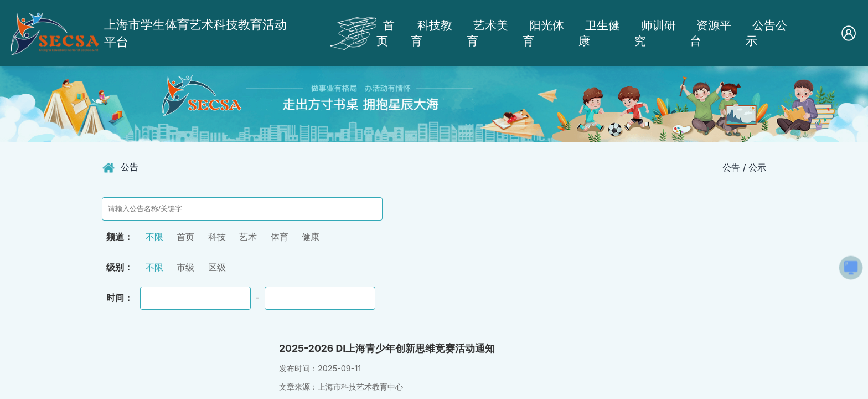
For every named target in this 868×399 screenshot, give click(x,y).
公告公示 (766, 33)
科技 (217, 237)
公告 (130, 167)
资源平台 (711, 33)
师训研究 (655, 33)
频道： (120, 237)
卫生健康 (599, 33)
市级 (185, 267)
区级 (217, 267)
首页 (386, 33)
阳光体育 (543, 33)
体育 (280, 237)
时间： (120, 298)
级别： (120, 267)
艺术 (248, 237)
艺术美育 (487, 33)
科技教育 (432, 33)
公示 (757, 167)
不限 (154, 237)
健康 (311, 237)
